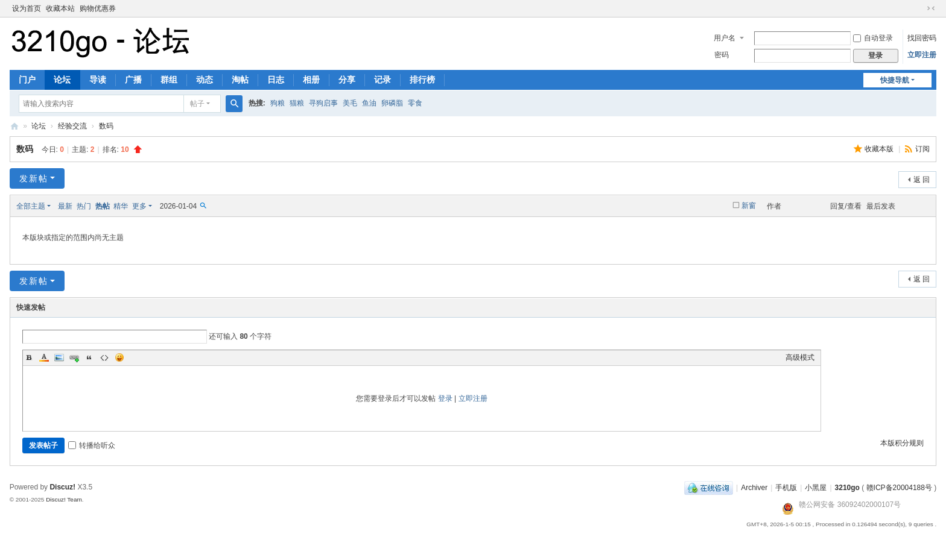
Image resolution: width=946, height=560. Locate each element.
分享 (347, 80)
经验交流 (72, 126)
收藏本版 (880, 149)
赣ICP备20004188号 (899, 488)
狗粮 (278, 103)
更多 (139, 206)
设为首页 (27, 8)
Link (74, 357)
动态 (205, 80)
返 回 (922, 180)
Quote (89, 357)
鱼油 (369, 103)
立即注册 (922, 55)
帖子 (197, 104)
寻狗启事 (323, 103)
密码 (722, 55)
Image (59, 357)
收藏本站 (60, 8)
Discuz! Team (64, 499)
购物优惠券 (98, 8)
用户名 (725, 38)
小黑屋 (816, 488)
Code (104, 357)
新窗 (749, 206)
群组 (169, 80)
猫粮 (297, 103)
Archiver (754, 488)
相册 (311, 80)
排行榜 (422, 80)
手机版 (786, 488)
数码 (106, 126)
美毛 (350, 103)
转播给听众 (92, 445)
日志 (276, 80)
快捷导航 (895, 80)
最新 (65, 206)
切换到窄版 (931, 8)
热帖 (103, 206)
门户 (27, 80)
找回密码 (922, 38)
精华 (121, 206)
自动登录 (873, 38)
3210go (14, 126)
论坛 (62, 80)
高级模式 (800, 357)
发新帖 (34, 178)
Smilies (119, 357)
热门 (84, 206)
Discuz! (62, 487)
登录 (445, 398)
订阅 (922, 149)
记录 (383, 80)
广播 (133, 80)
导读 (98, 80)
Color (44, 357)
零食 (415, 103)
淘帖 (240, 80)
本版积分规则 (902, 443)
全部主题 (31, 206)
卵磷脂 (392, 103)
